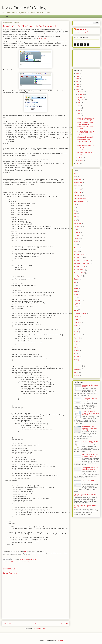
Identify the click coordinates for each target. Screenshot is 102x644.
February (81, 158)
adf (75, 177)
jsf (75, 285)
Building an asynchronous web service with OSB (90, 469)
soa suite (77, 357)
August (80, 102)
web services (78, 366)
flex (45, 551)
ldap (75, 291)
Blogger (61, 640)
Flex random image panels (85, 137)
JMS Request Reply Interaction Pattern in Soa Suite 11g (90, 428)
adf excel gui (78, 183)
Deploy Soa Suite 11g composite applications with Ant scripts (90, 413)
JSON (76, 288)
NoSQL (76, 307)
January (80, 160)
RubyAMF (77, 338)
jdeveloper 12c (78, 276)
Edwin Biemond (81, 29)
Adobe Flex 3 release (84, 150)
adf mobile (77, 186)
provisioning (78, 322)
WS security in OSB (88, 481)
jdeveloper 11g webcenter (82, 263)
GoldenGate (78, 236)
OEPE (76, 310)
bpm (75, 220)
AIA (75, 204)
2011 (78, 81)
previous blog (42, 38)
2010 (78, 84)
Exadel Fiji (77, 232)
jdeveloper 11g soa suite (81, 260)
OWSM (76, 316)
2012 (78, 79)
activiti (76, 173)
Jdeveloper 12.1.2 (79, 270)
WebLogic (77, 369)
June (79, 108)
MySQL (76, 304)
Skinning (77, 350)
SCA (75, 344)
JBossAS (77, 248)
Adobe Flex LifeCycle (80, 201)
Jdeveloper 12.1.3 (79, 273)
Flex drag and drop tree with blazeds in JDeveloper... (86, 119)
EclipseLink (77, 226)
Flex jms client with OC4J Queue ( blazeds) (85, 123)
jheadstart (77, 279)
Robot (76, 332)
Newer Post (7, 623)
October (80, 97)
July (79, 105)
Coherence (77, 223)
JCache (76, 251)
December (81, 92)
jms (75, 282)
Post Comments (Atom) (39, 628)
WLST (76, 372)
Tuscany (77, 360)
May (79, 110)
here (25, 551)
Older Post (64, 623)
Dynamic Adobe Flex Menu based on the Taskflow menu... (86, 133)
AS (75, 211)
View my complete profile (82, 32)
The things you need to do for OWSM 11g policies (90, 455)
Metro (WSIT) (78, 301)
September (81, 100)
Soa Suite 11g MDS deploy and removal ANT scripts (90, 442)
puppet (76, 326)
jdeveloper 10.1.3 (79, 254)
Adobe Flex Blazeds (80, 198)
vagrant (76, 363)
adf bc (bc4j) (78, 180)
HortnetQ (77, 239)
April (79, 113)
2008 (78, 89)
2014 (78, 73)
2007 (78, 164)
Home (7, 16)
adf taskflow (11, 562)
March (80, 116)
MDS (76, 298)
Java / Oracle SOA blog (24, 8)
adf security (78, 189)
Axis (75, 214)
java (75, 245)
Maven (76, 295)
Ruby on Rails (78, 335)
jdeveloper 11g (26, 562)
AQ (75, 208)
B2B (75, 217)
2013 (78, 76)
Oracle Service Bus (80, 313)
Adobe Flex (18, 562)
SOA (75, 354)
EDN (75, 229)
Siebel (76, 347)
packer (76, 319)
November (81, 94)
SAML (76, 341)
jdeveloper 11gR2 (79, 267)
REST (76, 329)
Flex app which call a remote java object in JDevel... (84, 141)
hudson (76, 242)
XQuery (76, 375)
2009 (78, 87)
